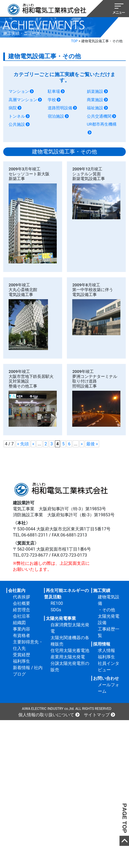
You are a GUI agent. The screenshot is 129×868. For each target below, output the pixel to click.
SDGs (56, 610)
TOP (74, 41)
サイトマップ (97, 715)
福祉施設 (95, 108)
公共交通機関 (99, 116)
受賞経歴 (21, 655)
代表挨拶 (21, 597)
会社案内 (17, 590)
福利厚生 (21, 661)
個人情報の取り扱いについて (46, 715)
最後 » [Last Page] (92, 444)
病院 (13, 108)
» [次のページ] (82, 444)
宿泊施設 (56, 116)
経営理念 (21, 610)
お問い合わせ (106, 678)
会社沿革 (21, 616)
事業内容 (21, 629)
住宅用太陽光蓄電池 (70, 650)
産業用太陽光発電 (68, 657)
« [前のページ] (33, 444)
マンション (19, 92)
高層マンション (23, 100)
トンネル (17, 116)
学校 (52, 100)
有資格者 (21, 635)
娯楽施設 (95, 92)
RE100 (57, 603)
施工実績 (102, 590)
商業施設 (95, 100)
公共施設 (17, 125)
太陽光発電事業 (61, 618)
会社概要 (21, 603)
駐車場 (54, 92)
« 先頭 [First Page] (23, 444)
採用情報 (102, 644)
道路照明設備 (60, 108)
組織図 (19, 623)
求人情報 (106, 650)
